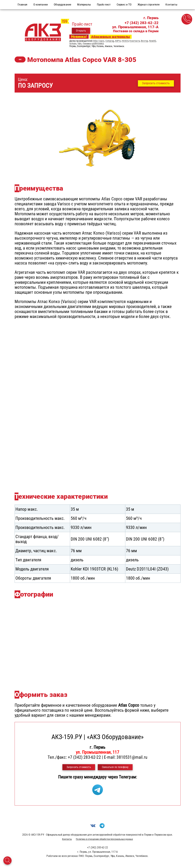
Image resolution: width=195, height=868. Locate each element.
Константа (135, 41)
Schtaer (73, 44)
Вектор (144, 41)
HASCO (125, 41)
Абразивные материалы (111, 37)
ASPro (118, 41)
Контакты (67, 839)
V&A (79, 44)
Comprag (110, 41)
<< (20, 59)
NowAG (153, 41)
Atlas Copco (99, 41)
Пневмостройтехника (93, 44)
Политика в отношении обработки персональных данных (104, 839)
